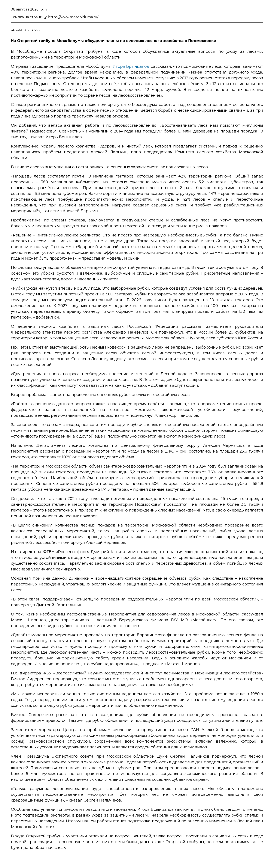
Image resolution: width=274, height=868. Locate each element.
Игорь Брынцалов (131, 66)
